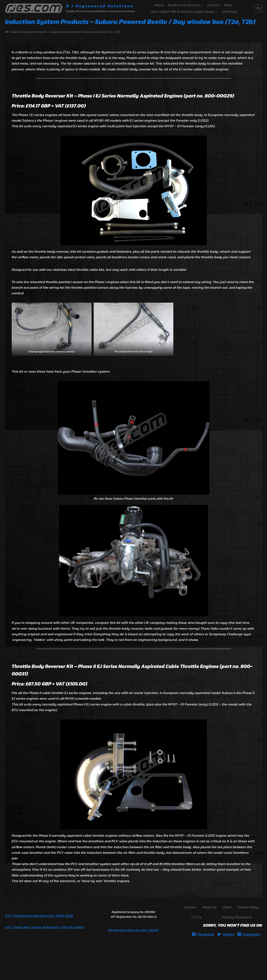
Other (227, 907)
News (228, 5)
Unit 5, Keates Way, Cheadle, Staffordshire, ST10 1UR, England (45, 927)
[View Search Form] (258, 8)
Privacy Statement (237, 917)
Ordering (230, 11)
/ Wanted (134, 930)
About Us (209, 907)
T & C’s (196, 917)
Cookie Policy (248, 907)
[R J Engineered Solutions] (70, 8)
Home (159, 5)
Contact (213, 5)
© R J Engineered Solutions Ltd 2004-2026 (39, 916)
